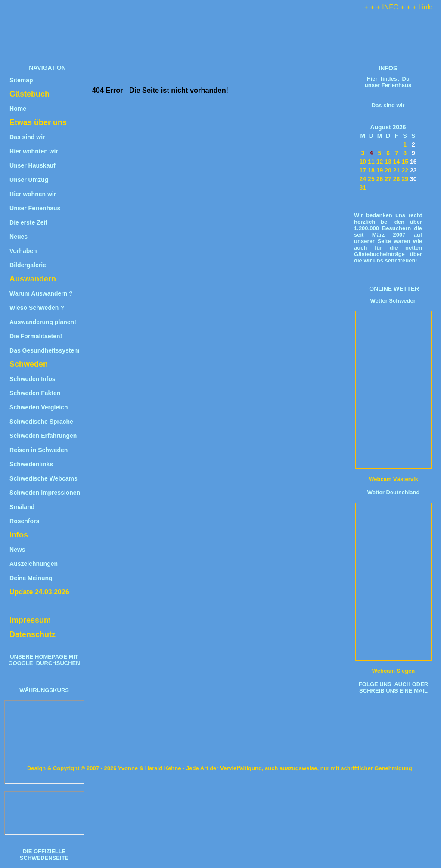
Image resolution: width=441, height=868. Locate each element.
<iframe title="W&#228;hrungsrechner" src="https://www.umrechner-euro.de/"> (45, 742)
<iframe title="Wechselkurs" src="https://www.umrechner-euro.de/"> (45, 813)
